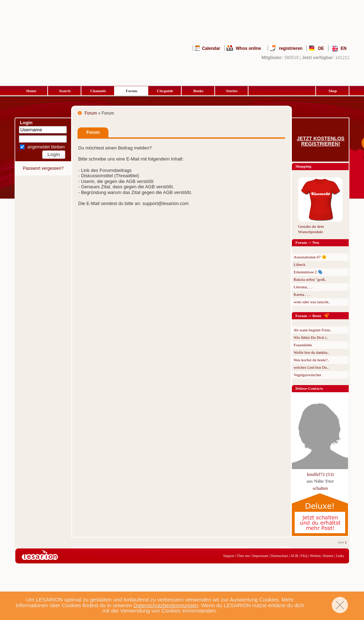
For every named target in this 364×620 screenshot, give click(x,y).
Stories (232, 91)
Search (65, 91)
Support (229, 556)
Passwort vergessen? (43, 168)
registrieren (291, 48)
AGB (294, 556)
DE (321, 48)
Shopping (303, 166)
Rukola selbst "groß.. (310, 279)
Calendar (211, 48)
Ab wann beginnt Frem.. (313, 330)
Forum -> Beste (308, 316)
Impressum (260, 556)
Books (199, 91)
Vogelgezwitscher (307, 375)
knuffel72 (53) (320, 474)
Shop (333, 91)
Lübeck (299, 264)
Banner (328, 556)
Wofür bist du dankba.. (311, 352)
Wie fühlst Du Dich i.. (311, 337)
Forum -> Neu (307, 242)
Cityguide (165, 91)
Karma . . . (302, 294)
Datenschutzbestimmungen (166, 605)
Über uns (243, 556)
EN (344, 48)
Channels (98, 91)
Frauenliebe (303, 345)
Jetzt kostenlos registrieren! (321, 141)
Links (340, 556)
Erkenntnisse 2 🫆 (308, 272)
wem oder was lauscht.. (312, 302)
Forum (132, 91)
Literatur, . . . (304, 287)
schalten (320, 488)
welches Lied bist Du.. (311, 367)
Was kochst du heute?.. (312, 360)
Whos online (248, 48)
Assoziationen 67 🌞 (310, 257)
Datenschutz (279, 556)
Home (31, 91)
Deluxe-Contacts (309, 388)
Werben (315, 556)
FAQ (304, 556)
